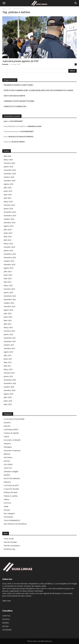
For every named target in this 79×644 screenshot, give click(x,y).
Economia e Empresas (12, 450)
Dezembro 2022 (10, 296)
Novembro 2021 (10, 341)
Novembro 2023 (10, 257)
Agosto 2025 (9, 184)
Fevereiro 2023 (9, 289)
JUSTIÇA (7, 461)
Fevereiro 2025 (9, 205)
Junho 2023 (8, 275)
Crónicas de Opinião (11, 433)
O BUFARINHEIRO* (16, 121)
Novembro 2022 (10, 299)
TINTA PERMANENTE (12, 520)
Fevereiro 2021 (9, 373)
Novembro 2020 (10, 383)
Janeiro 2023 (8, 292)
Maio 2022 (8, 320)
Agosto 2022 (9, 310)
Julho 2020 (8, 397)
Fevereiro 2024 (9, 247)
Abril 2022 (7, 324)
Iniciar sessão (9, 539)
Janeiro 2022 (8, 334)
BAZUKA (7, 426)
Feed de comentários (12, 546)
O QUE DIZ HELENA (11, 489)
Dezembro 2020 (10, 380)
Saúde (6, 506)
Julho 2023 (8, 271)
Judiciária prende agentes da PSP (21, 61)
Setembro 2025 (10, 181)
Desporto (7, 443)
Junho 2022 (8, 317)
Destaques (8, 447)
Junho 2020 (8, 401)
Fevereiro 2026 (9, 163)
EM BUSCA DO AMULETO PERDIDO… (21, 137)
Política (6, 499)
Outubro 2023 (9, 261)
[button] (4, 3)
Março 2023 (8, 285)
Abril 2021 (7, 366)
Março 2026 (8, 160)
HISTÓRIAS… (9, 457)
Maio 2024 (8, 237)
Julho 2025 (8, 188)
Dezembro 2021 (10, 338)
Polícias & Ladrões (11, 496)
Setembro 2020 (10, 390)
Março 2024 (8, 244)
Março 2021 (8, 369)
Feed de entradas (10, 542)
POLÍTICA (7, 503)
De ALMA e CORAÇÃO (12, 440)
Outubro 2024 (9, 219)
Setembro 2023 (10, 264)
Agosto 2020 (9, 394)
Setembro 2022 (10, 306)
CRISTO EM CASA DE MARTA (14, 96)
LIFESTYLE (8, 468)
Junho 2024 (8, 233)
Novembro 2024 (10, 216)
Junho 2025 (8, 191)
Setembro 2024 (10, 223)
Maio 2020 (8, 404)
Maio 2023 (8, 278)
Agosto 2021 (9, 352)
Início (4, 9)
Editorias (7, 454)
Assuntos (7, 423)
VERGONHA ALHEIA (34, 126)
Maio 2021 (8, 362)
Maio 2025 (8, 195)
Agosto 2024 (9, 226)
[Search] (76, 3)
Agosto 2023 (9, 268)
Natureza (7, 482)
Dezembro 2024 (10, 212)
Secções (7, 510)
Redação (5, 64)
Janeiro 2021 (8, 376)
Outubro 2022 (9, 303)
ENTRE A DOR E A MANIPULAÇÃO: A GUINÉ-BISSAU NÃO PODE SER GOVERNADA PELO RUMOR (38, 90)
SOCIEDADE (8, 517)
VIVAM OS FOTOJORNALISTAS (15, 107)
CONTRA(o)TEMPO (11, 430)
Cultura (6, 437)
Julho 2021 (8, 355)
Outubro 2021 (9, 345)
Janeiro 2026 (8, 167)
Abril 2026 (7, 156)
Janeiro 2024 (8, 251)
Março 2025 (8, 202)
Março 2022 (8, 327)
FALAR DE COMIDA (18, 142)
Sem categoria (9, 513)
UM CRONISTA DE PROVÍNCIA (15, 524)
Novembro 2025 (10, 174)
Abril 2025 (7, 198)
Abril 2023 (7, 282)
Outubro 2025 (9, 177)
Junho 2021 (8, 359)
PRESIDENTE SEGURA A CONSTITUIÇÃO (18, 85)
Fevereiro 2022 (9, 331)
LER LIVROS (8, 464)
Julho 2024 (8, 230)
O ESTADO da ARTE (11, 485)
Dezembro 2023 (10, 254)
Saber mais (7, 601)
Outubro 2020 (9, 387)
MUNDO (7, 475)
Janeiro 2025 (8, 209)
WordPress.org (9, 549)
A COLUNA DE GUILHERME (14, 419)
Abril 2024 (7, 240)
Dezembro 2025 (10, 170)
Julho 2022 (8, 313)
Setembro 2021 (10, 348)
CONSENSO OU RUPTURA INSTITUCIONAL (19, 101)
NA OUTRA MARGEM (12, 478)
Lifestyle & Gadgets (11, 471)
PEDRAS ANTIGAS (11, 492)
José (5, 121)
